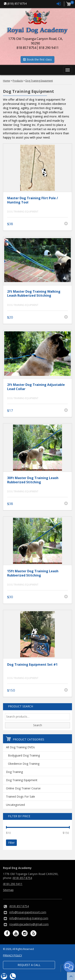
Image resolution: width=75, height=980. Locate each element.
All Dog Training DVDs (20, 747)
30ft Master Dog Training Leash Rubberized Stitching (33, 480)
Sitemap (8, 890)
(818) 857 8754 (22, 878)
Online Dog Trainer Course (23, 788)
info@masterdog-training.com (29, 918)
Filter (11, 843)
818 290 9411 (49, 48)
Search (38, 725)
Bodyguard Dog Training (24, 755)
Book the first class (37, 59)
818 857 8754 (26, 48)
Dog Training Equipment (23, 212)
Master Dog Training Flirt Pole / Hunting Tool (33, 200)
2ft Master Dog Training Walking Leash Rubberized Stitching (34, 294)
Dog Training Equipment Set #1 (32, 664)
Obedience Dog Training (24, 764)
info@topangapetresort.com (28, 912)
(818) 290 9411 (13, 884)
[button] (69, 966)
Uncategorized (15, 805)
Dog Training (14, 772)
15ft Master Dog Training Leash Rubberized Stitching (33, 573)
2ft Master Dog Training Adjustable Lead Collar (36, 387)
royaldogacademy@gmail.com (29, 924)
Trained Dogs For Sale (20, 796)
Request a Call (29, 965)
